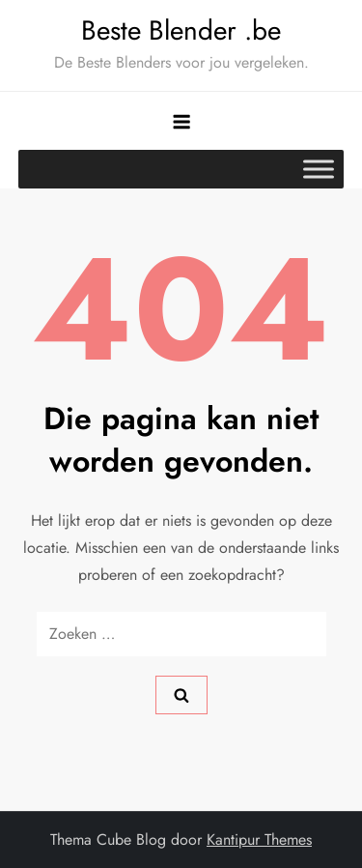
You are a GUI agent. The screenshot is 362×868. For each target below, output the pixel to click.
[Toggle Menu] (319, 169)
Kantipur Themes (259, 839)
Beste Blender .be (181, 30)
